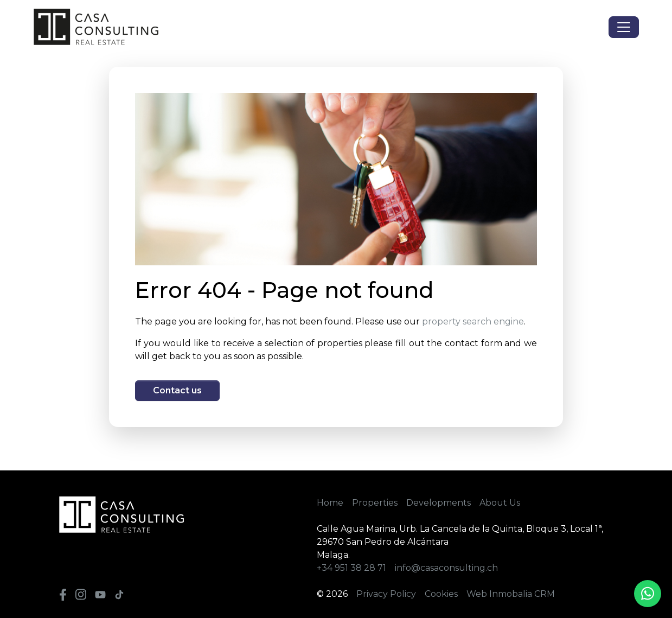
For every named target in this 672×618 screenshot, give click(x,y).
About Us (500, 503)
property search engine (473, 321)
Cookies (441, 594)
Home (330, 503)
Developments (439, 503)
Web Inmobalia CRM (511, 594)
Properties (375, 503)
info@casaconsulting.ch (446, 568)
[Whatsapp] (648, 594)
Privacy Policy (386, 594)
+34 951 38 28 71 (351, 568)
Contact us (177, 390)
